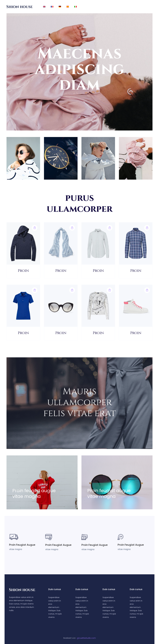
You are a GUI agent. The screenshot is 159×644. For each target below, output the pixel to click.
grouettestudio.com (86, 638)
